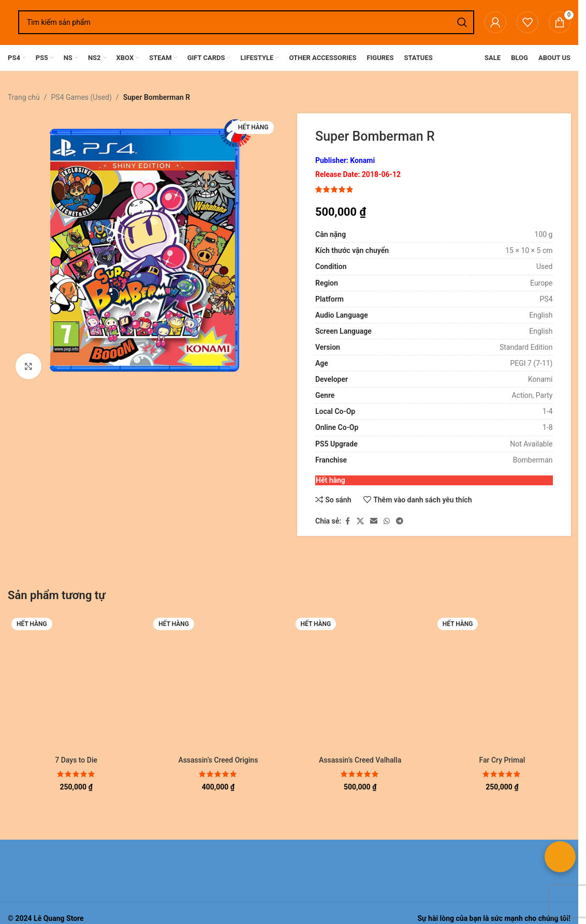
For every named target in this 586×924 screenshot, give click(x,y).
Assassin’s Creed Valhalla (360, 760)
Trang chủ (24, 97)
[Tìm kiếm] (246, 22)
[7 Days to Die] (76, 682)
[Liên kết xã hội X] (360, 521)
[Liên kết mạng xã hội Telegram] (400, 521)
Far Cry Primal (502, 760)
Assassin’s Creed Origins (218, 760)
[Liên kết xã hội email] (374, 521)
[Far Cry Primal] (502, 682)
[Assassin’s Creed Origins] (218, 682)
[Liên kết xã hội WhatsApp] (387, 521)
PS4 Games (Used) (82, 97)
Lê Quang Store (59, 918)
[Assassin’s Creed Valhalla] (360, 682)
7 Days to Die (76, 760)
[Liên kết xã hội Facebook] (347, 521)
